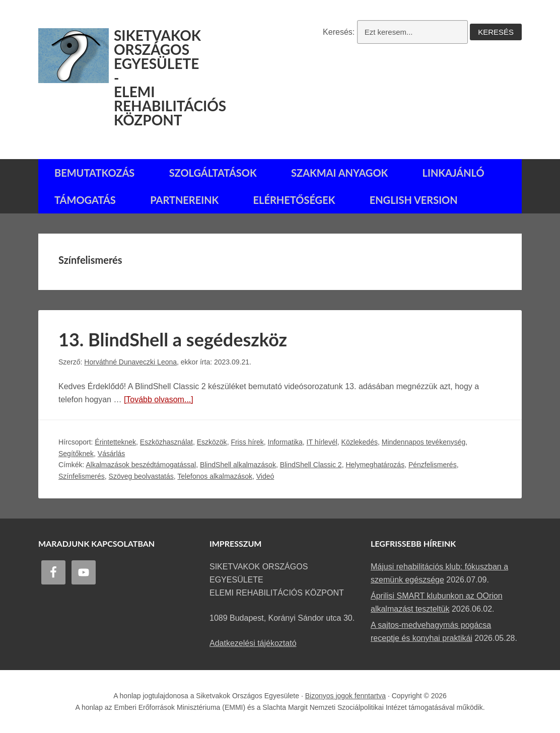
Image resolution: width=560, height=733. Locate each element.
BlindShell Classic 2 (311, 465)
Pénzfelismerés (433, 465)
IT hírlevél (322, 442)
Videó (265, 476)
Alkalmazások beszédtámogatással (141, 465)
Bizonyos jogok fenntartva (345, 696)
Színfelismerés (82, 476)
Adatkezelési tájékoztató (253, 643)
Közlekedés (360, 442)
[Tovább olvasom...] (159, 399)
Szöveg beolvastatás (141, 476)
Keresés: (339, 32)
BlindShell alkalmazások (238, 465)
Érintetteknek (115, 442)
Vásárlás (111, 454)
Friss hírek (247, 442)
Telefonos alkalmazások (215, 476)
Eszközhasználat (166, 442)
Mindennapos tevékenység (424, 442)
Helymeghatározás (375, 465)
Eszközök (212, 442)
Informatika (285, 442)
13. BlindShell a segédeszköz (173, 339)
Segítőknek (76, 454)
